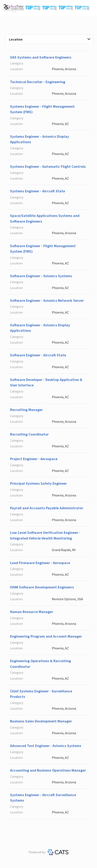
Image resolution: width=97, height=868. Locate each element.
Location (50, 39)
